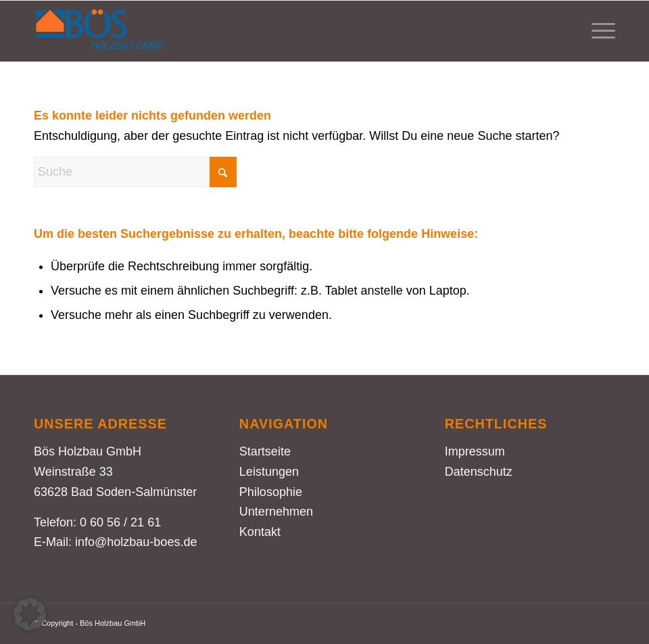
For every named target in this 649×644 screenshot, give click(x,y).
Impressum (475, 451)
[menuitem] (597, 31)
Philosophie (271, 492)
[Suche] (135, 172)
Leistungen (269, 472)
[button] (30, 614)
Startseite (265, 451)
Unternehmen (276, 512)
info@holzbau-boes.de (136, 542)
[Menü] (597, 31)
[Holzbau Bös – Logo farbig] (100, 31)
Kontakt (260, 532)
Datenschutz (479, 472)
